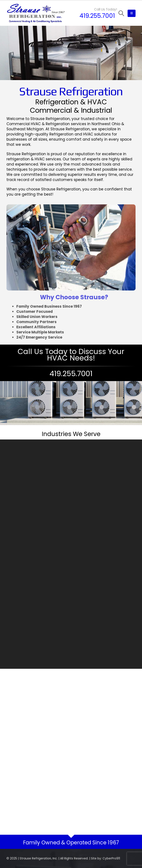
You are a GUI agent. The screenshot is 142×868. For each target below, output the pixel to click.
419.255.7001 (97, 16)
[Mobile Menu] (132, 13)
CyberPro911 (111, 858)
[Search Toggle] (121, 13)
